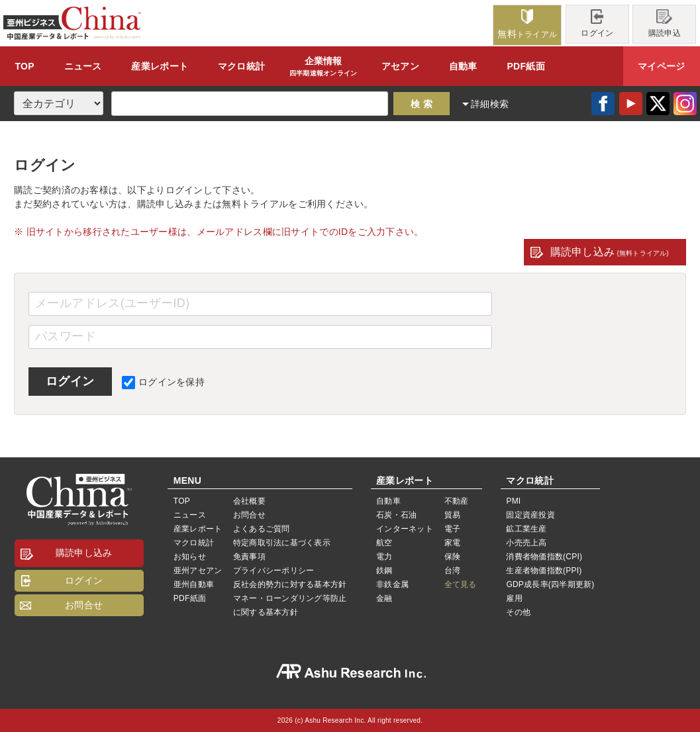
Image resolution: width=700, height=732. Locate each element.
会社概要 (249, 501)
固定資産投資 (530, 515)
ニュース (83, 66)
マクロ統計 (194, 543)
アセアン (400, 66)
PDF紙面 (525, 66)
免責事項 (249, 557)
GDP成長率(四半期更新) (550, 584)
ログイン (597, 23)
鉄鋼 (384, 571)
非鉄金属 (392, 584)
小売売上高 (526, 543)
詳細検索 (490, 104)
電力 (384, 557)
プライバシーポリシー (274, 571)
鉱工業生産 (526, 529)
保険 (452, 557)
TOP (24, 66)
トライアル (527, 24)
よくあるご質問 (262, 529)
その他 (518, 612)
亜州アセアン (198, 571)
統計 (241, 66)
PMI (513, 501)
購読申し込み (610, 252)
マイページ (661, 66)
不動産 (457, 501)
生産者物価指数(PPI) (544, 571)
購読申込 (665, 23)
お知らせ (190, 557)
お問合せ (84, 605)
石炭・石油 (396, 515)
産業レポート (198, 529)
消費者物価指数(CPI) (544, 557)
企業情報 (324, 67)
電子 (452, 529)
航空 (384, 543)
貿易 (452, 515)
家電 (452, 543)
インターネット (405, 529)
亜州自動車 (194, 584)
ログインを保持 (163, 382)
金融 (384, 598)
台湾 (452, 571)
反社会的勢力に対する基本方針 (290, 584)
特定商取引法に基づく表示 (282, 543)
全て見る (461, 584)
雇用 (514, 598)
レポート (160, 66)
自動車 (463, 66)
